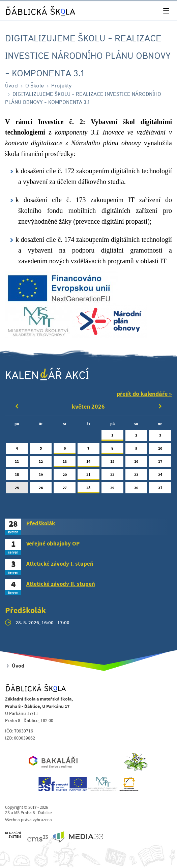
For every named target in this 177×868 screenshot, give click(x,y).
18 (17, 476)
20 (65, 476)
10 (160, 450)
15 (112, 463)
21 (88, 476)
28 (88, 489)
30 (136, 489)
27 (65, 489)
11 (17, 463)
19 (41, 476)
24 (160, 476)
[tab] (88, 527)
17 (160, 463)
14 (88, 463)
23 (136, 476)
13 (65, 463)
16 (136, 463)
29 (112, 489)
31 (160, 489)
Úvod (11, 85)
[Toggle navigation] (166, 11)
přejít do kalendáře (142, 394)
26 (41, 489)
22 (112, 476)
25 (17, 489)
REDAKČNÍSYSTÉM (13, 835)
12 (41, 463)
